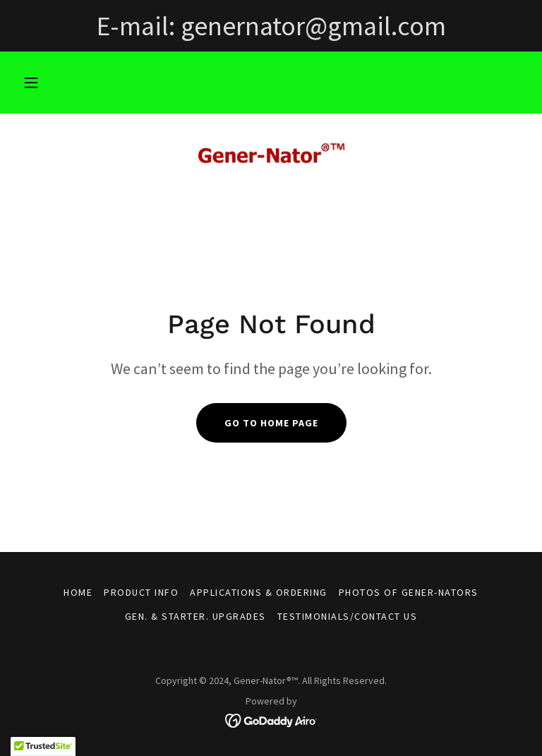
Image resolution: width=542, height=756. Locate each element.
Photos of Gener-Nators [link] (409, 592)
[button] (31, 83)
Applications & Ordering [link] (258, 592)
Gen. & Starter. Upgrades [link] (195, 616)
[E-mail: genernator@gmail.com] (271, 26)
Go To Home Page (271, 423)
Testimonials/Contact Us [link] (347, 616)
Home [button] (78, 592)
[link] (271, 155)
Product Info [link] (141, 592)
